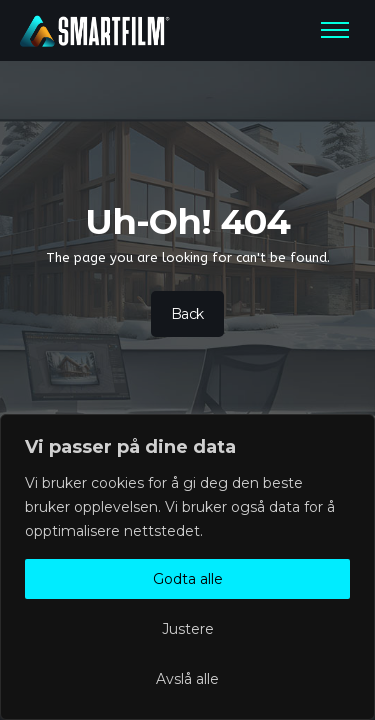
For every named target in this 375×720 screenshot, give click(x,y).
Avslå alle (187, 679)
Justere (188, 629)
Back (187, 314)
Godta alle (188, 579)
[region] (187, 567)
